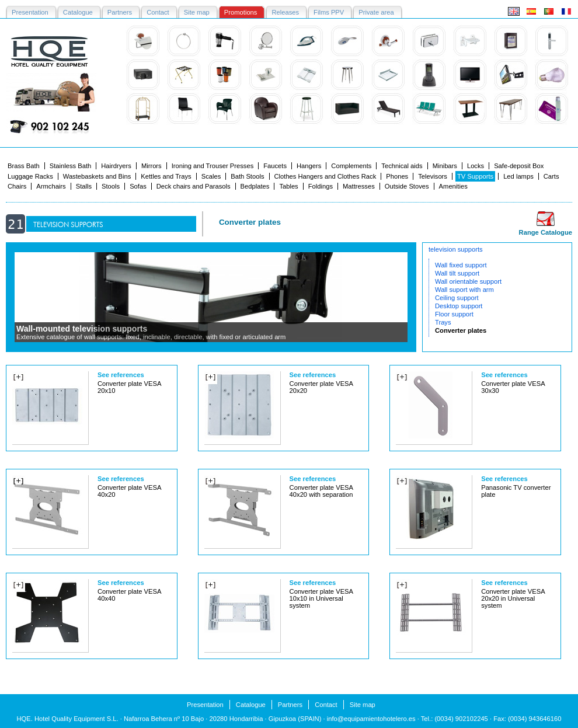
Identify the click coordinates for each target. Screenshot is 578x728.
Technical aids (402, 166)
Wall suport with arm (464, 290)
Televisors (433, 176)
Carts (551, 176)
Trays (443, 322)
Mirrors (152, 166)
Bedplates (255, 186)
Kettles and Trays (166, 176)
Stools (111, 186)
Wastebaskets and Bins (97, 176)
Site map (363, 705)
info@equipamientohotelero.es (371, 719)
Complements (351, 166)
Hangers (309, 166)
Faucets (275, 166)
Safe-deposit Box (519, 166)
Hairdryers (116, 166)
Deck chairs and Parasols (194, 186)
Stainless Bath (71, 166)
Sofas (138, 186)
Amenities (453, 186)
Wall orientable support (468, 281)
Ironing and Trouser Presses (213, 166)
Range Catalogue (546, 232)
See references (121, 375)
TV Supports (475, 176)
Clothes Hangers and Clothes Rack (325, 176)
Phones (397, 176)
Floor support (454, 314)
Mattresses (359, 186)
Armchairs (51, 186)
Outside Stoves (407, 186)
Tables (288, 186)
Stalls (84, 186)
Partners (290, 705)
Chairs (17, 186)
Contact (326, 705)
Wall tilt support (457, 273)
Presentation (205, 705)
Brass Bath (24, 166)
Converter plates (461, 330)
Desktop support (459, 306)
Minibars (445, 166)
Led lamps (518, 176)
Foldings (321, 186)
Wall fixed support (461, 265)
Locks (476, 166)
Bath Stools (247, 176)
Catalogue (251, 705)
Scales (211, 176)
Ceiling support (457, 298)
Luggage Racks (30, 176)
